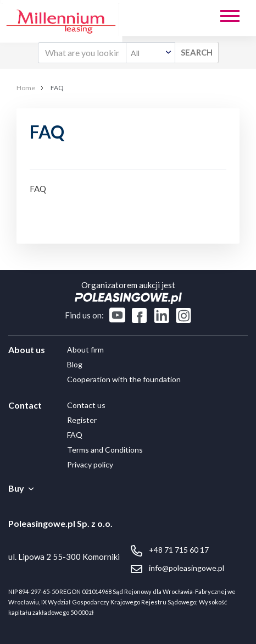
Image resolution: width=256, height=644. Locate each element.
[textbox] (151, 53)
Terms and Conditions (105, 450)
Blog (75, 364)
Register (82, 420)
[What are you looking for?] (82, 53)
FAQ (75, 435)
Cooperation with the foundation (124, 379)
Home (26, 88)
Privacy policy (90, 464)
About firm (85, 349)
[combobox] (151, 53)
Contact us (86, 405)
